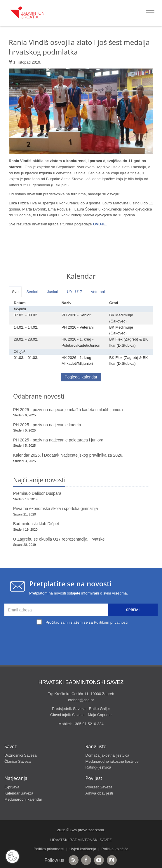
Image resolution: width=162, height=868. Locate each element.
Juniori (53, 292)
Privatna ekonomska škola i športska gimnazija (55, 508)
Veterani (98, 292)
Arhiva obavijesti (99, 793)
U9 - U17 (74, 292)
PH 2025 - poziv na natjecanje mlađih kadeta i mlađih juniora (68, 410)
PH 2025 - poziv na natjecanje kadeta (47, 425)
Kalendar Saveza (19, 793)
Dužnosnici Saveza (21, 755)
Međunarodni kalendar (23, 799)
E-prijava (12, 787)
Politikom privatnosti (111, 622)
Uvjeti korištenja (83, 849)
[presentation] (83, 640)
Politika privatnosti (49, 849)
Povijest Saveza (99, 787)
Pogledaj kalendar (81, 377)
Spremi (133, 610)
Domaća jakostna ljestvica (107, 755)
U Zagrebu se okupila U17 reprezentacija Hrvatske (59, 539)
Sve (15, 292)
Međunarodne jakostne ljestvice (112, 761)
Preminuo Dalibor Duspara (37, 493)
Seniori (32, 292)
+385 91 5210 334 (88, 724)
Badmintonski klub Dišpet (36, 524)
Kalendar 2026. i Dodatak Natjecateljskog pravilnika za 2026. (68, 455)
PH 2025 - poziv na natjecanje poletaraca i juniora (58, 440)
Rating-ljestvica (98, 767)
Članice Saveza (18, 761)
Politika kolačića (115, 849)
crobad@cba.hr (81, 700)
